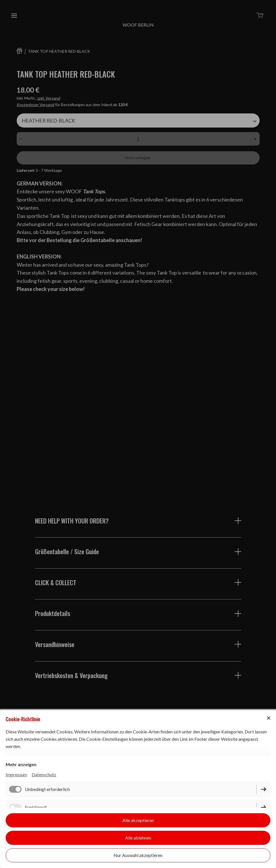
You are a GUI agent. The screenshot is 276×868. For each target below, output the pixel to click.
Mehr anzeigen (21, 764)
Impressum (16, 774)
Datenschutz (44, 774)
